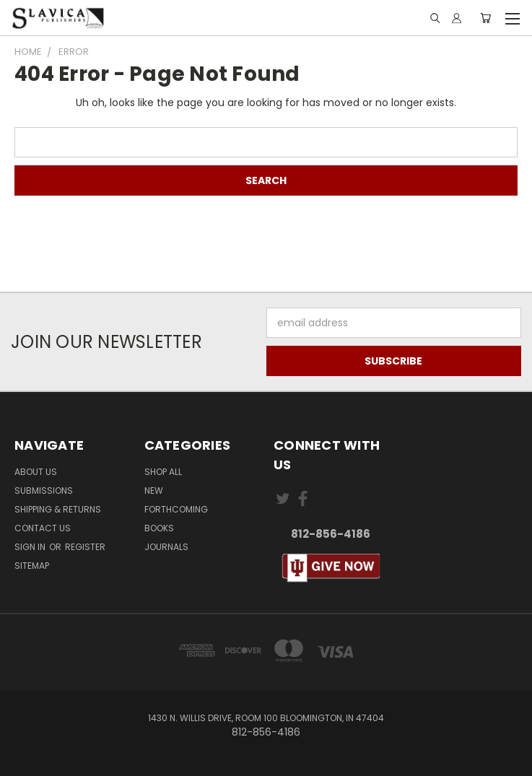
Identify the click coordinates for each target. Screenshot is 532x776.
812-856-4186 (331, 534)
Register (85, 547)
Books (159, 528)
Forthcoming (176, 509)
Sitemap (32, 566)
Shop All (163, 472)
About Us (36, 472)
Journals (166, 547)
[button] (331, 568)
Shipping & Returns (58, 509)
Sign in (31, 547)
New (154, 491)
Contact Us (43, 528)
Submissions (44, 491)
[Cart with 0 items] (485, 18)
